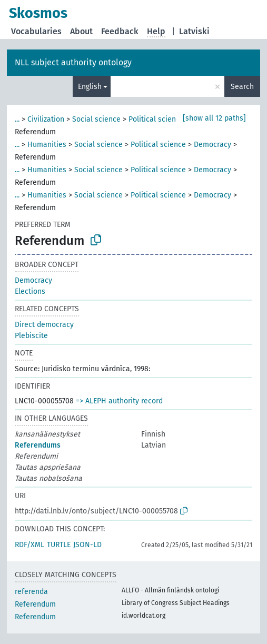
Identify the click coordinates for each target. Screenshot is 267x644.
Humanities (47, 145)
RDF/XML (29, 545)
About (81, 31)
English (90, 87)
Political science (156, 119)
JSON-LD (87, 545)
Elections (30, 291)
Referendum (35, 604)
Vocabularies (36, 31)
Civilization (46, 119)
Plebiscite (31, 336)
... (17, 119)
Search (242, 87)
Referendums (38, 445)
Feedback (120, 31)
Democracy (212, 145)
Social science (96, 119)
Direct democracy (44, 325)
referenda (31, 592)
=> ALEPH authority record (119, 401)
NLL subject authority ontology (73, 62)
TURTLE (59, 545)
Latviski (194, 31)
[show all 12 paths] (214, 118)
